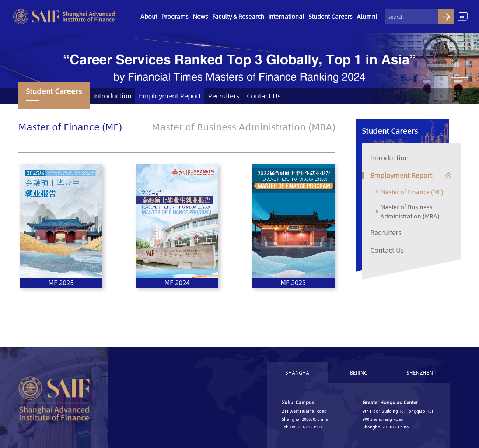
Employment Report (170, 96)
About (149, 16)
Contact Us (264, 96)
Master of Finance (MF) (70, 126)
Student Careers (331, 16)
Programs (175, 16)
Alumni (367, 16)
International (286, 16)
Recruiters (224, 96)
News (200, 16)
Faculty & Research (238, 16)
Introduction (112, 96)
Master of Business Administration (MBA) (244, 126)
